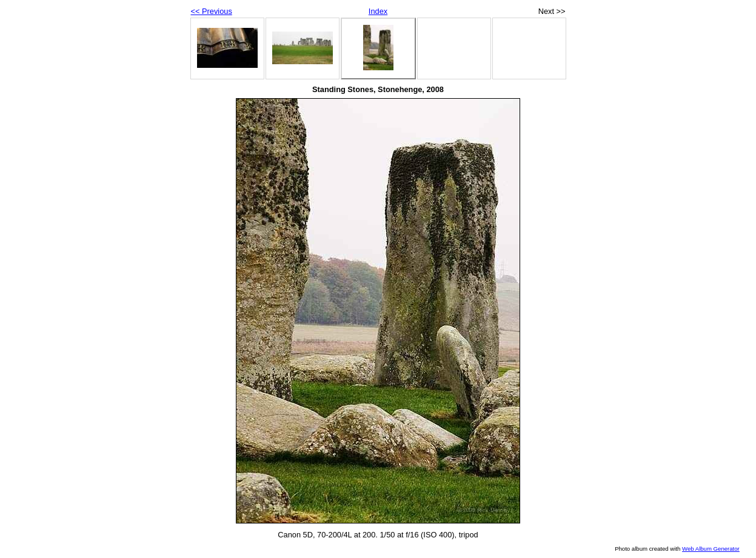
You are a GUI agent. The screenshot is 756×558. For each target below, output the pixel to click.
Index (378, 11)
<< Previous (212, 11)
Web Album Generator (711, 549)
